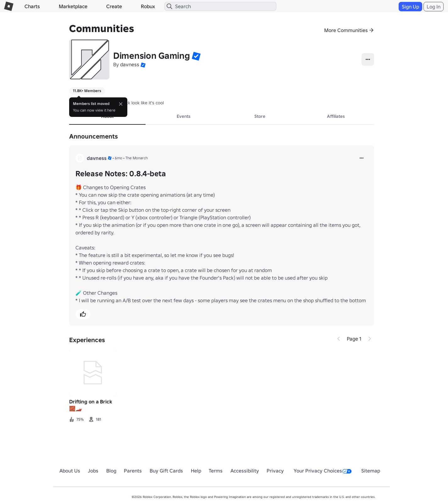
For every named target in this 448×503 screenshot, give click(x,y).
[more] (362, 158)
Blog (111, 471)
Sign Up (410, 7)
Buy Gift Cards (166, 471)
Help (196, 471)
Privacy (275, 471)
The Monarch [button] (137, 158)
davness (130, 64)
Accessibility (245, 471)
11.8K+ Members (87, 91)
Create (114, 6)
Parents (133, 471)
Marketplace (73, 6)
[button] (196, 56)
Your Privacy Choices (323, 471)
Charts (32, 6)
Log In (434, 7)
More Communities (346, 30)
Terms (216, 471)
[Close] (121, 104)
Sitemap (371, 471)
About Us (70, 471)
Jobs (93, 471)
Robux (148, 6)
